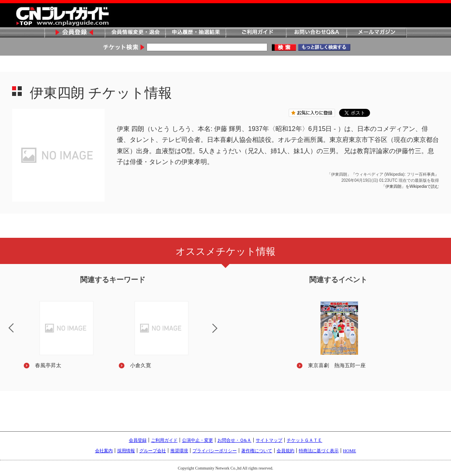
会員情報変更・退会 (135, 33)
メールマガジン (377, 33)
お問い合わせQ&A (316, 33)
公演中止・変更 (198, 440)
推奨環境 (179, 451)
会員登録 (74, 33)
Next (221, 333)
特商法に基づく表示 (319, 451)
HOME (350, 451)
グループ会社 (153, 451)
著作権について (257, 451)
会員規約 (285, 451)
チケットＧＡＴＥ (304, 440)
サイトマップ (269, 440)
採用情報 (126, 451)
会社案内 (104, 451)
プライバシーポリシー (215, 451)
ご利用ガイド (256, 33)
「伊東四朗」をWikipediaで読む (410, 186)
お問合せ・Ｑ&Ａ (235, 440)
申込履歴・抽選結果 (195, 33)
